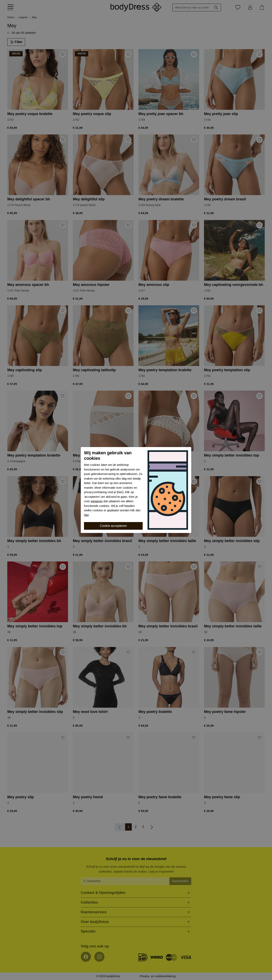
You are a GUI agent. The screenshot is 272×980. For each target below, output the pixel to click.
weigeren (97, 501)
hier (86, 515)
